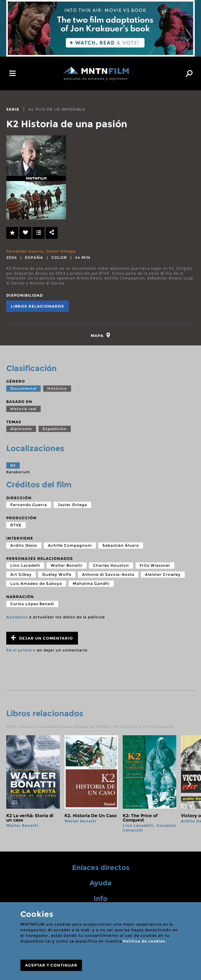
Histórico (57, 389)
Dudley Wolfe (57, 575)
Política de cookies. (145, 941)
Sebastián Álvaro (121, 546)
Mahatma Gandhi (91, 584)
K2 (13, 466)
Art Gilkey (21, 575)
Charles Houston (111, 566)
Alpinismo (21, 429)
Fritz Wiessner (155, 566)
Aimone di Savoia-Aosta (108, 575)
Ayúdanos (17, 617)
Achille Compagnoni (70, 546)
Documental (23, 389)
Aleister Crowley (163, 575)
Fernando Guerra (25, 251)
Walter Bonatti (67, 566)
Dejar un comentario (42, 638)
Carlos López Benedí (32, 604)
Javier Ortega (61, 251)
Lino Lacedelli (25, 566)
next (189, 785)
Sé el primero (21, 651)
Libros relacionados (38, 306)
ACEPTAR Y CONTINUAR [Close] (51, 965)
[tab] (101, 335)
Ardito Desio (24, 546)
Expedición (55, 429)
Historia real (23, 409)
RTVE (16, 525)
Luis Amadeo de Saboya (36, 584)
